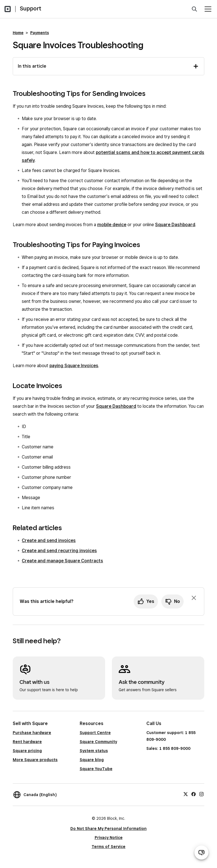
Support (31, 8)
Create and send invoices (49, 540)
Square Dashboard (175, 225)
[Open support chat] (201, 852)
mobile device (112, 225)
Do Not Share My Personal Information (108, 829)
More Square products (35, 760)
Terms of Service (108, 847)
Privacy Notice (109, 838)
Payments (40, 33)
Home (18, 33)
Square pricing (27, 751)
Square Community (98, 742)
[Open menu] (208, 9)
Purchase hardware (32, 733)
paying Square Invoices (74, 366)
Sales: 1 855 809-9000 (168, 748)
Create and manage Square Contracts (62, 561)
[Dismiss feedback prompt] (194, 598)
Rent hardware (27, 742)
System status (94, 751)
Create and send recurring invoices (59, 551)
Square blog (92, 760)
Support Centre (95, 733)
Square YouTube (96, 769)
